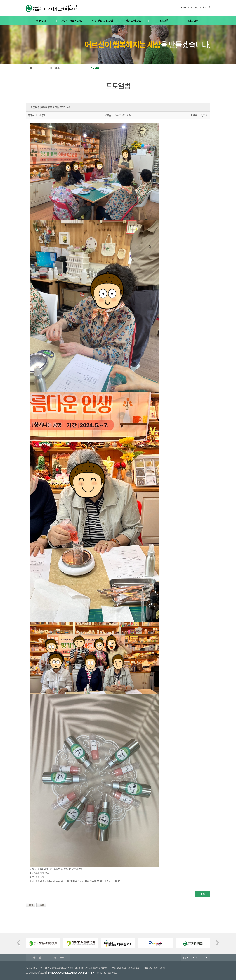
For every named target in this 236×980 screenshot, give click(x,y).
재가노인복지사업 (72, 21)
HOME (183, 7)
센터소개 (41, 21)
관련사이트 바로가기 (192, 957)
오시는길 (194, 7)
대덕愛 (164, 21)
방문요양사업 (133, 21)
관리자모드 (59, 957)
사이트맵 (206, 7)
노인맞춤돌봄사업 (103, 21)
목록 (203, 894)
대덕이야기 (195, 21)
